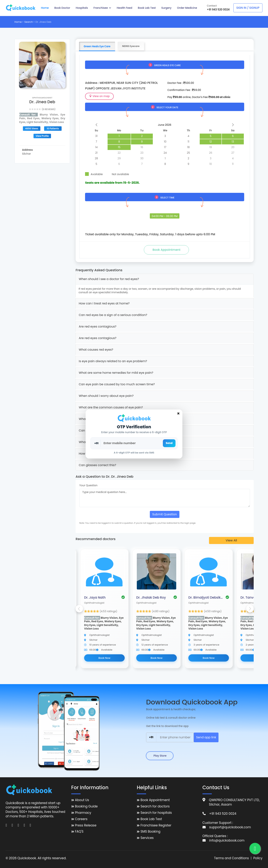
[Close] (178, 414)
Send (169, 443)
